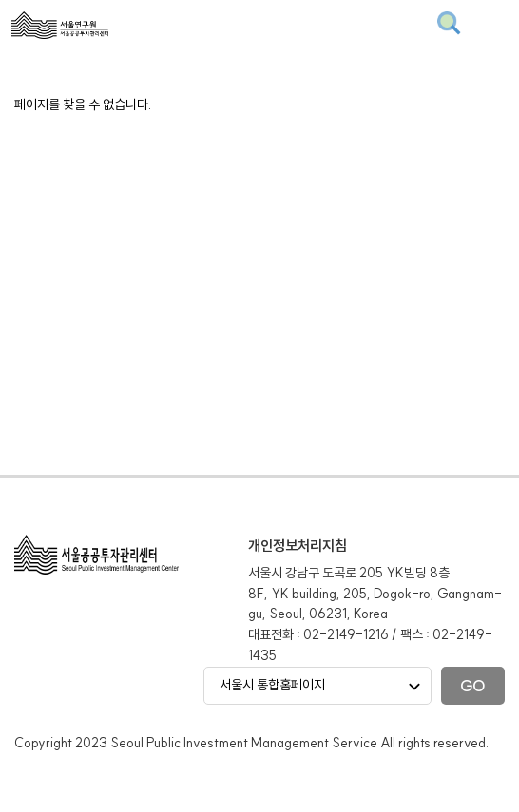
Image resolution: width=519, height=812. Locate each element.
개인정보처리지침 (298, 546)
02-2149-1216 (346, 634)
